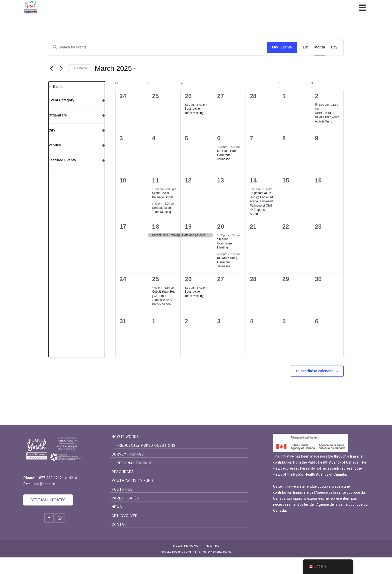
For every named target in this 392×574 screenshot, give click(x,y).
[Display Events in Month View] (320, 47)
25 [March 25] (156, 279)
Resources (123, 472)
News (117, 507)
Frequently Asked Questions (146, 445)
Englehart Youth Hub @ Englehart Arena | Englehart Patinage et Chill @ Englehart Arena (261, 203)
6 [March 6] (219, 138)
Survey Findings (128, 454)
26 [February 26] (188, 96)
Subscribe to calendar (314, 371)
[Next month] (61, 69)
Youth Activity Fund (132, 481)
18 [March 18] (156, 227)
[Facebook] (49, 518)
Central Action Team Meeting (161, 210)
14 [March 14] (253, 180)
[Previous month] (52, 69)
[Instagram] (60, 518)
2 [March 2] (317, 96)
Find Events (282, 47)
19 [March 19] (188, 227)
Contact (121, 525)
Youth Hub (122, 489)
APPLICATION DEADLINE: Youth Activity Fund (327, 117)
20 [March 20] (221, 227)
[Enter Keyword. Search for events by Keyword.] (158, 47)
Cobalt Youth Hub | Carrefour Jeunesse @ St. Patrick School (164, 298)
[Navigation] (362, 8)
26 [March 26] (188, 279)
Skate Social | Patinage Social (162, 195)
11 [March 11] (156, 180)
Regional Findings (135, 463)
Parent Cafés (126, 498)
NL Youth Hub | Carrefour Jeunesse (227, 155)
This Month (80, 68)
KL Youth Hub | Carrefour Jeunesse (227, 262)
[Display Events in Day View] (334, 47)
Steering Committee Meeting (224, 243)
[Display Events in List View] (306, 47)
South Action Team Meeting (194, 111)
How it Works (125, 437)
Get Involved (125, 516)
